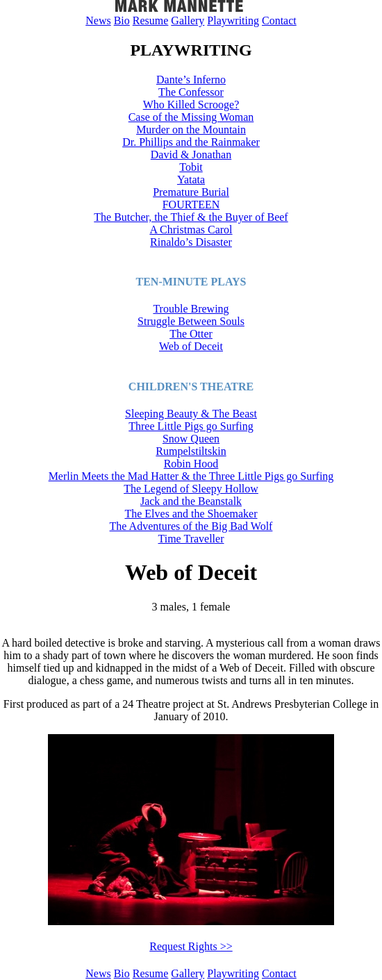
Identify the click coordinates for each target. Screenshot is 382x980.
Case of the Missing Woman (191, 117)
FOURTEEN (191, 205)
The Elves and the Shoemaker (191, 514)
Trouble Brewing (191, 309)
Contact (279, 20)
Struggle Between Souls (191, 321)
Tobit (191, 167)
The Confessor (191, 92)
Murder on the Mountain (191, 130)
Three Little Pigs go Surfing (191, 426)
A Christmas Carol (191, 230)
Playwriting (233, 20)
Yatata (191, 180)
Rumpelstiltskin (191, 451)
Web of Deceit (191, 346)
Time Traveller (191, 539)
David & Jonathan (191, 155)
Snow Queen (191, 439)
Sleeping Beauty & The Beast (191, 414)
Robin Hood (191, 464)
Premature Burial (191, 192)
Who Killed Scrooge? (191, 105)
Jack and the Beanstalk (191, 501)
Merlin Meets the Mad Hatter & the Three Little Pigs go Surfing (191, 476)
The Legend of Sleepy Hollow (191, 489)
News (98, 20)
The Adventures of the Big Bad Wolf (191, 526)
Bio (122, 20)
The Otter (191, 334)
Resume (151, 20)
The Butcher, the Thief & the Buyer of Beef (191, 217)
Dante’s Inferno (191, 80)
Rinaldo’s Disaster (191, 242)
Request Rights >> (191, 946)
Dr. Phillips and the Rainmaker (191, 142)
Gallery (188, 20)
